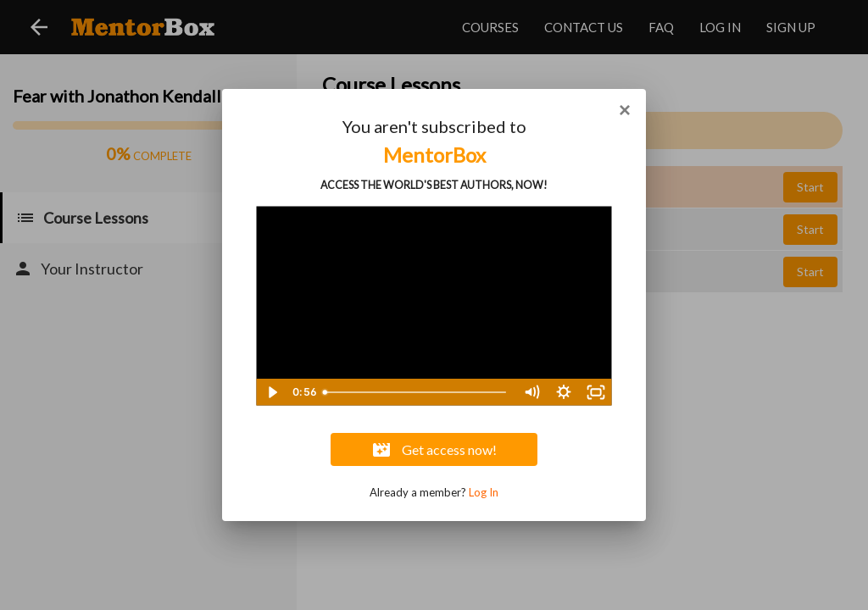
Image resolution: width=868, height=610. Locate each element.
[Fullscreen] (596, 392)
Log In (484, 492)
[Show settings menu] (564, 392)
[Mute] (531, 392)
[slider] (416, 392)
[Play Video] (272, 392)
